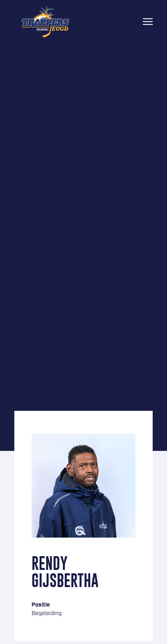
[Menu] (148, 21)
